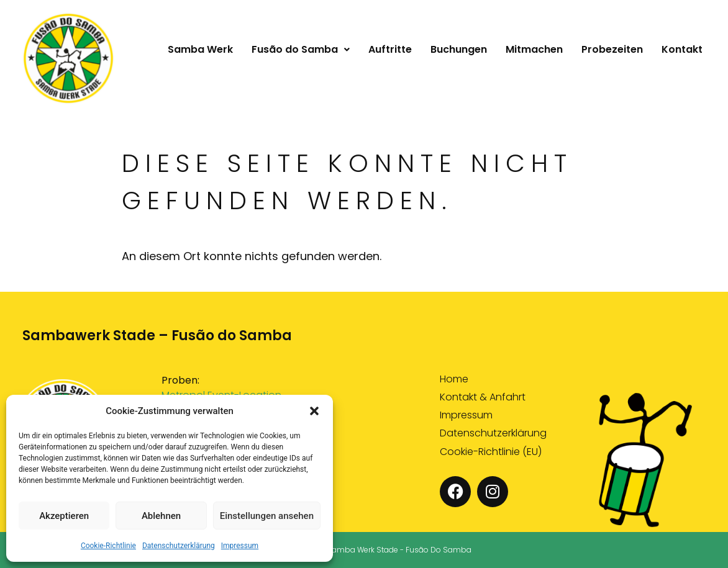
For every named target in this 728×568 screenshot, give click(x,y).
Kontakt (682, 49)
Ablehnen (161, 516)
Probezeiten (612, 49)
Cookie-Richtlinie (108, 546)
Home (454, 380)
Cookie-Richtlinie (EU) (491, 452)
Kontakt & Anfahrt (483, 398)
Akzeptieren (64, 516)
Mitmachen (534, 49)
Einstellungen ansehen (267, 516)
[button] (314, 411)
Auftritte (390, 49)
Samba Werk (200, 49)
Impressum (240, 546)
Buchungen (459, 49)
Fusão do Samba (301, 49)
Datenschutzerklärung (179, 546)
